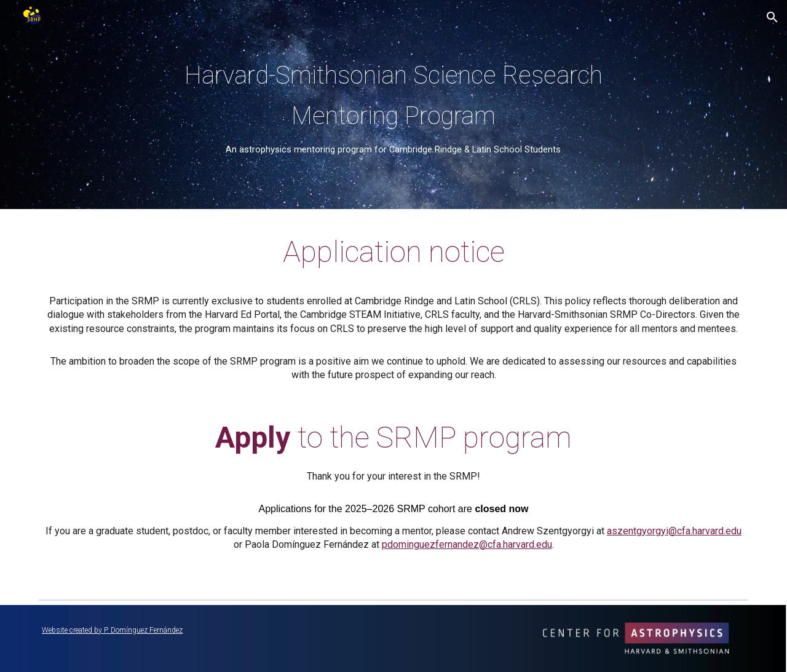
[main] (393, 105)
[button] (772, 17)
